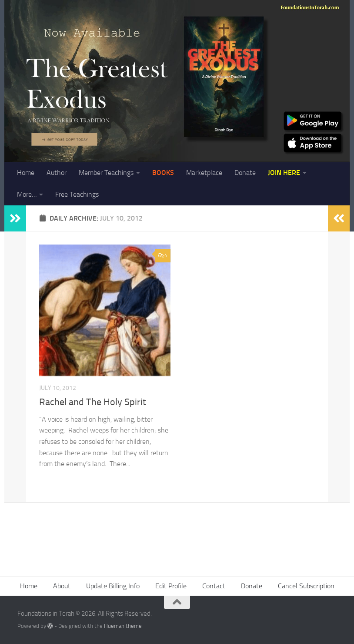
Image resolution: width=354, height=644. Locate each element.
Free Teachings (77, 194)
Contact (214, 586)
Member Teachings (106, 173)
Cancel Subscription (306, 586)
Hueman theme (123, 626)
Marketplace (204, 173)
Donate (245, 173)
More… (27, 194)
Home (26, 173)
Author (57, 173)
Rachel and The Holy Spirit (93, 402)
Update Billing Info (113, 586)
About (62, 586)
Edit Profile (171, 586)
